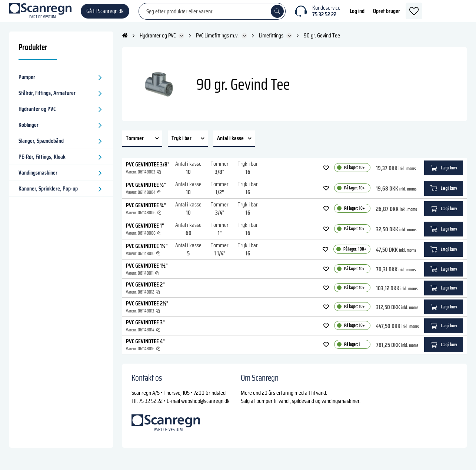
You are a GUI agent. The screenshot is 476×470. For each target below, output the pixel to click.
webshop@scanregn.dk (205, 408)
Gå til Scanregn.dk (105, 15)
